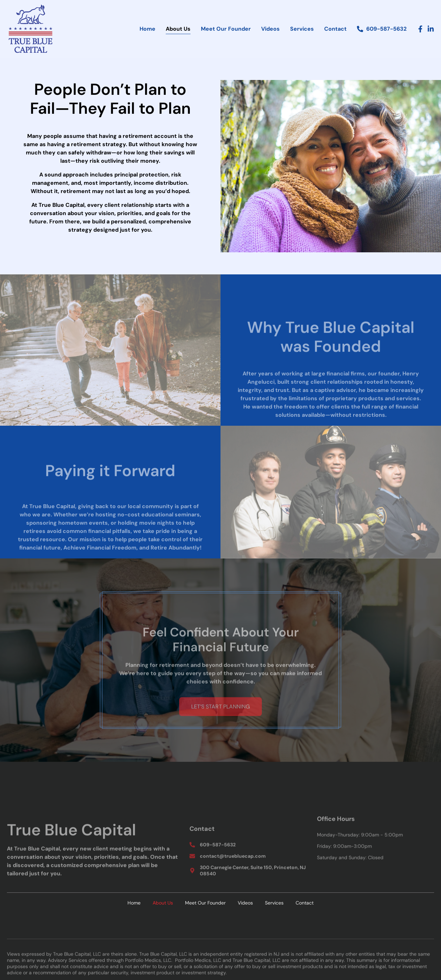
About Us (178, 29)
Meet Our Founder (226, 29)
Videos (270, 29)
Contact (335, 29)
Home (147, 29)
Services (302, 29)
